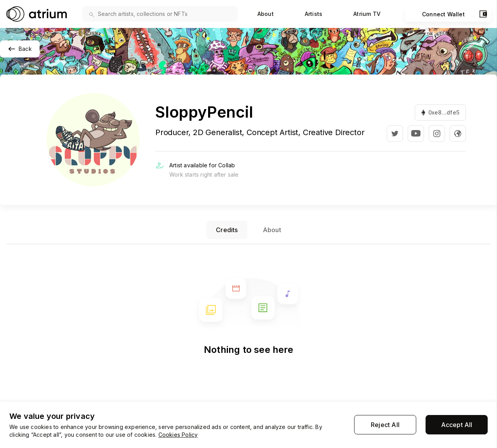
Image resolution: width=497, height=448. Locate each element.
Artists (314, 14)
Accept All (457, 425)
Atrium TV (367, 14)
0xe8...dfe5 (440, 112)
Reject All (385, 425)
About (266, 14)
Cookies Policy (178, 435)
